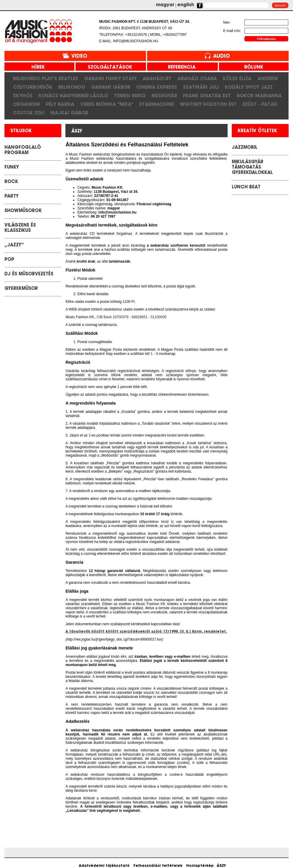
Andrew (268, 78)
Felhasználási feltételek (158, 866)
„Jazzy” (14, 245)
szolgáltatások (108, 67)
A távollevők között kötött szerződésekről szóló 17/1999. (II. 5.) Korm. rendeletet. (146, 632)
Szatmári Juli (201, 87)
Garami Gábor (111, 87)
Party (12, 197)
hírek (36, 67)
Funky (12, 168)
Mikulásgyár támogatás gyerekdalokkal (252, 168)
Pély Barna (60, 104)
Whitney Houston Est (208, 104)
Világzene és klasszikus (20, 228)
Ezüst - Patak (260, 104)
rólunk (252, 67)
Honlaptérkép (200, 866)
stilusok (21, 131)
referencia (179, 67)
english (186, 5)
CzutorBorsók (33, 87)
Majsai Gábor (69, 113)
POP (9, 260)
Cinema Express (157, 87)
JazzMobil (245, 148)
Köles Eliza (237, 78)
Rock (11, 182)
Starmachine (157, 104)
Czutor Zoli (29, 113)
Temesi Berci (130, 96)
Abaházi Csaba (197, 78)
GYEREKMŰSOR (21, 289)
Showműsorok (23, 211)
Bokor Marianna (259, 96)
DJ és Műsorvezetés (29, 274)
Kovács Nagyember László (73, 96)
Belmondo (72, 87)
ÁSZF (221, 866)
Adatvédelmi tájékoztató (104, 866)
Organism (26, 104)
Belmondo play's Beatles (46, 78)
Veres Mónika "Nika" (107, 104)
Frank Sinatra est (207, 96)
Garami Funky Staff (110, 78)
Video (79, 56)
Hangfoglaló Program (23, 150)
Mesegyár (164, 96)
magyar (165, 5)
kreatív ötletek (257, 131)
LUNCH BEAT (246, 187)
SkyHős (23, 96)
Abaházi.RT (157, 78)
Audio (222, 56)
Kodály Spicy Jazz (249, 87)
